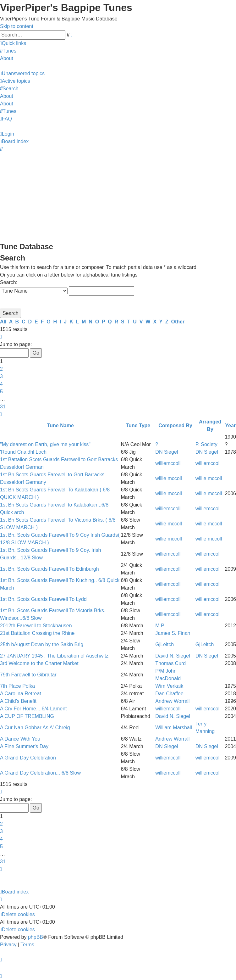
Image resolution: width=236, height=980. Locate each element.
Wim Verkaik (169, 686)
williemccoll (168, 463)
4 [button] (1, 384)
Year (230, 426)
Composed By (175, 426)
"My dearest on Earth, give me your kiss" (45, 444)
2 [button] (1, 369)
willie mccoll (168, 478)
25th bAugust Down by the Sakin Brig (42, 644)
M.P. (160, 626)
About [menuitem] (7, 58)
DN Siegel (167, 452)
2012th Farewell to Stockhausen (36, 626)
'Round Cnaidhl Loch (23, 452)
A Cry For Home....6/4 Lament (33, 709)
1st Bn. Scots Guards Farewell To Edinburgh (49, 569)
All (3, 322)
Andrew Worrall (172, 701)
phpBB (36, 937)
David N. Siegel (173, 656)
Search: (9, 282)
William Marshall (173, 728)
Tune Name (60, 426)
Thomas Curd (170, 663)
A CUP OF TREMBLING (27, 716)
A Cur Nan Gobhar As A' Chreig (35, 728)
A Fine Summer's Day (24, 746)
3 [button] (1, 376)
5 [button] (1, 392)
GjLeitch (165, 644)
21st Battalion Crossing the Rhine (37, 633)
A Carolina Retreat (21, 694)
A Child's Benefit (18, 701)
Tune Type (138, 426)
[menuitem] (8, 51)
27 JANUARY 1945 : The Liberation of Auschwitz (54, 656)
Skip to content (17, 26)
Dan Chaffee (169, 694)
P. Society (206, 444)
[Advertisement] (118, 197)
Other (178, 322)
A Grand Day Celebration (28, 758)
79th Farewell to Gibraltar (28, 675)
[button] (1, 337)
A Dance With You (20, 739)
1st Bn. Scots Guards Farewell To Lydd (43, 599)
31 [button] (3, 407)
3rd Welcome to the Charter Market (39, 663)
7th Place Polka (17, 686)
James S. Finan (173, 633)
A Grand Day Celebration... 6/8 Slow (40, 773)
